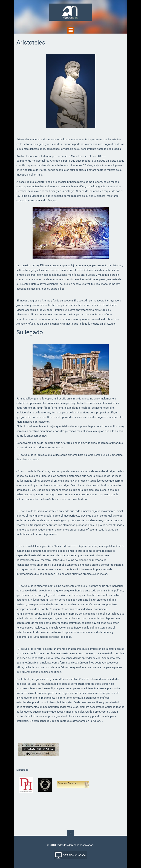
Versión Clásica (75, 855)
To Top (71, 834)
